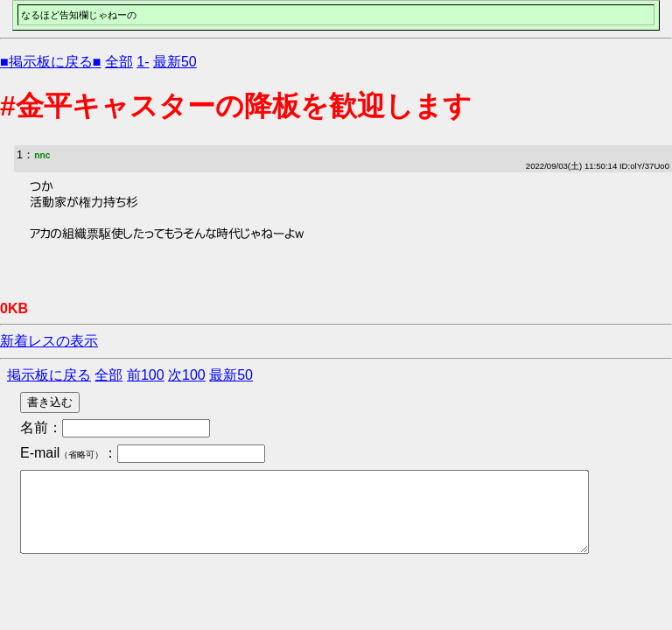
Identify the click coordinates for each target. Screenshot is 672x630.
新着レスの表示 (49, 341)
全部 (119, 62)
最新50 (175, 62)
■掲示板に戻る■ (50, 62)
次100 (187, 375)
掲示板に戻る (49, 375)
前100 (146, 375)
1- (143, 62)
